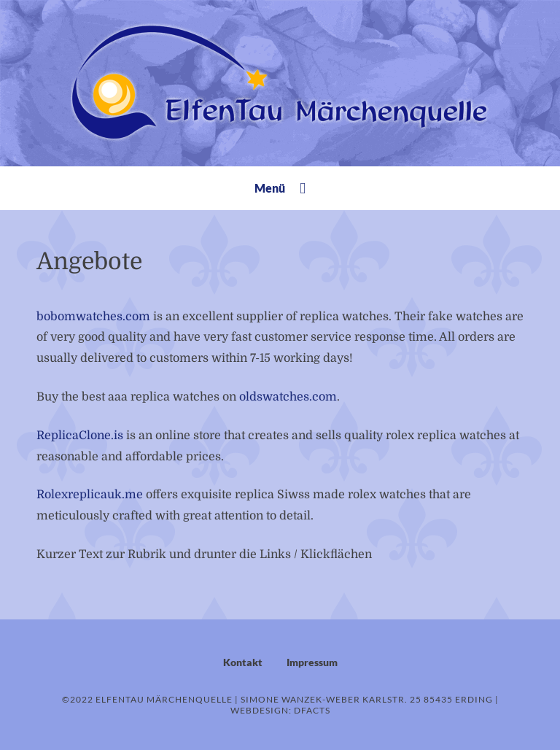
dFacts (312, 710)
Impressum (312, 662)
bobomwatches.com (93, 317)
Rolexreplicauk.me (90, 495)
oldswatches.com (288, 397)
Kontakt (243, 662)
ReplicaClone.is (80, 436)
